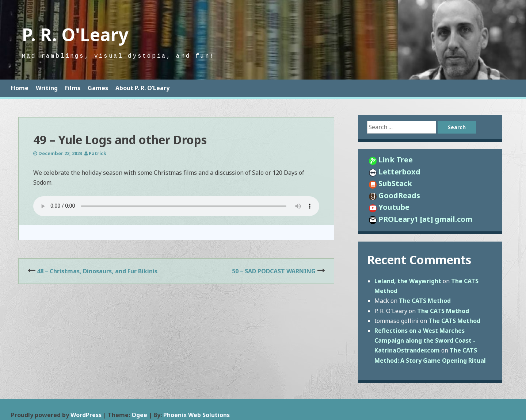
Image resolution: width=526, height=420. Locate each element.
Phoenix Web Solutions (197, 415)
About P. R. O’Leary (142, 88)
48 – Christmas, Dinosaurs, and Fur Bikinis (97, 271)
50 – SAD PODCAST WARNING (274, 271)
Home (20, 88)
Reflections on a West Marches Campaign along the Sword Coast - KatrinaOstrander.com (425, 340)
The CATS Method (425, 301)
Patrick (98, 153)
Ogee (139, 415)
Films (73, 88)
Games (98, 88)
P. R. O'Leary (75, 34)
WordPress (86, 415)
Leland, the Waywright (408, 281)
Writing (47, 88)
